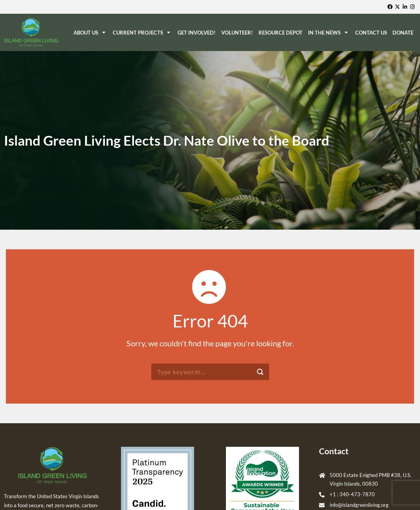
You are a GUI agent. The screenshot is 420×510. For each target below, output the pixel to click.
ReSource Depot (281, 33)
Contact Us (371, 33)
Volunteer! (237, 33)
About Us (90, 32)
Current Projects (142, 32)
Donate (403, 33)
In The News (329, 32)
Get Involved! (197, 33)
